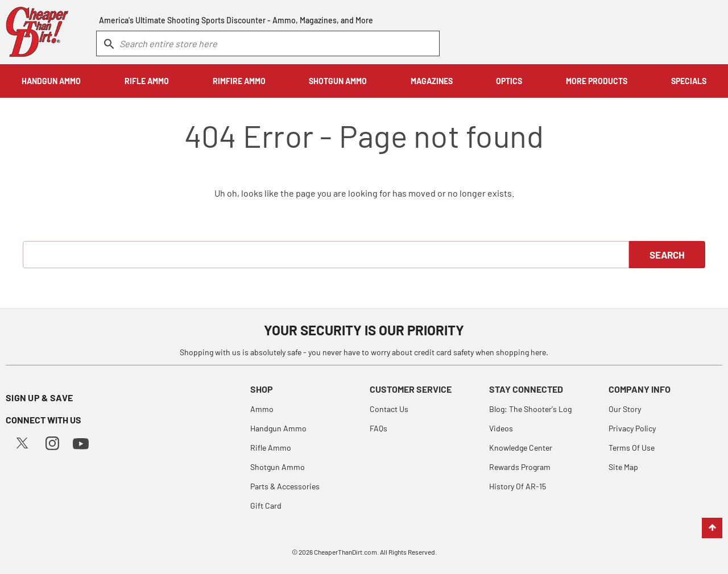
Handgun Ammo (278, 428)
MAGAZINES (432, 81)
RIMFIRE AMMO (239, 81)
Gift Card (266, 506)
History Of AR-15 (518, 486)
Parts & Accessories (285, 486)
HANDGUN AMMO (51, 81)
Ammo (262, 409)
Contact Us (389, 409)
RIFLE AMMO (147, 81)
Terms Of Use (632, 448)
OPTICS (509, 81)
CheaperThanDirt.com (346, 552)
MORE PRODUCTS (597, 81)
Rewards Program (520, 467)
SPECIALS (689, 81)
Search (667, 255)
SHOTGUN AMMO (338, 81)
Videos (501, 428)
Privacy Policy (632, 428)
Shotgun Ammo (278, 467)
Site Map (623, 467)
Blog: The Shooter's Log (530, 409)
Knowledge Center (521, 448)
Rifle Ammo (271, 448)
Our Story (625, 409)
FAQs (379, 428)
